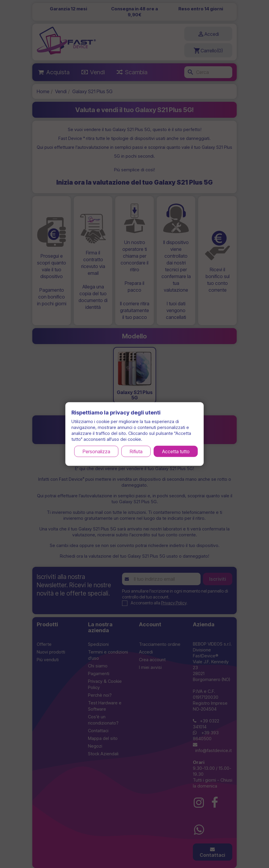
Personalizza (96, 451)
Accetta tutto (176, 451)
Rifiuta (136, 451)
